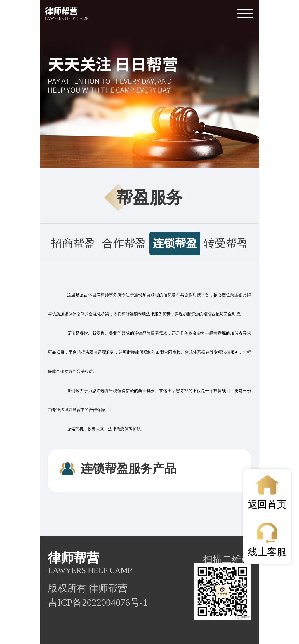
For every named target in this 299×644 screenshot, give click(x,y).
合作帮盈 (124, 243)
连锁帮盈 (175, 243)
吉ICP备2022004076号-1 (98, 603)
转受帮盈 (226, 243)
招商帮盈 (73, 243)
